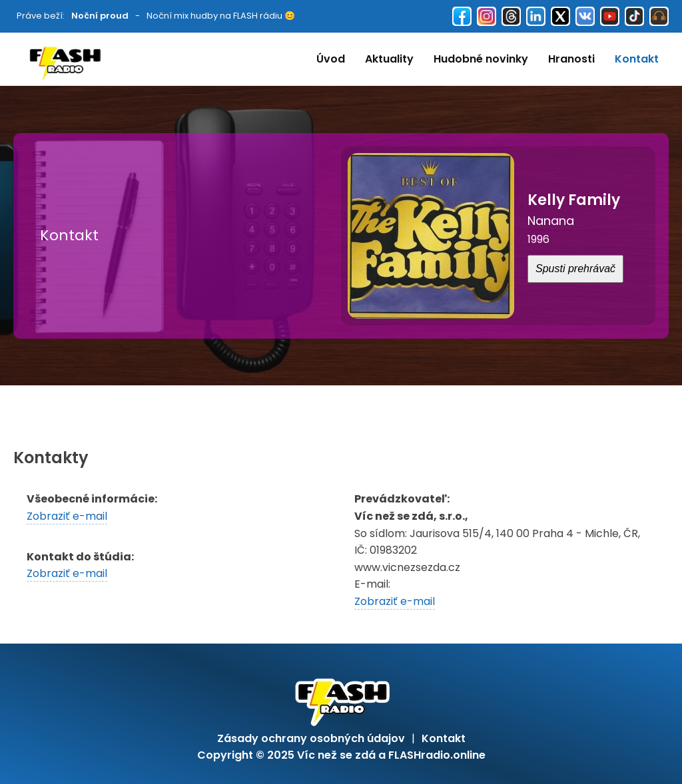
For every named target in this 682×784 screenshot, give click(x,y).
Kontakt (637, 59)
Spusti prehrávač (575, 269)
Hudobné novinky (481, 59)
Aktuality (389, 59)
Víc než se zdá (336, 755)
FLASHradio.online (437, 755)
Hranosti (571, 59)
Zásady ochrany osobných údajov (311, 738)
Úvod (331, 59)
